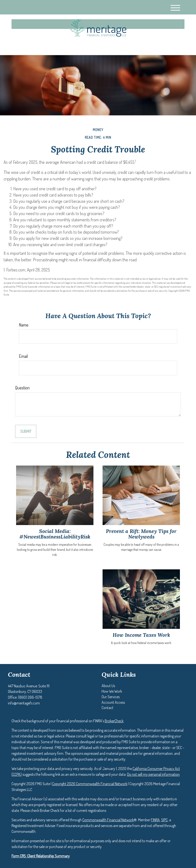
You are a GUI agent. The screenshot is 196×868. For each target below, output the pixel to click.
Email (23, 356)
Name (24, 325)
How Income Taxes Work (141, 635)
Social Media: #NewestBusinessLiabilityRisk (55, 534)
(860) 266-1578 (139, 47)
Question (22, 388)
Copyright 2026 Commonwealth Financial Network (90, 784)
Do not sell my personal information (153, 774)
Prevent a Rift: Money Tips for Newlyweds (141, 534)
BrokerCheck (114, 721)
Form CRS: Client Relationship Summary (41, 856)
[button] (108, 686)
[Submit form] (26, 431)
